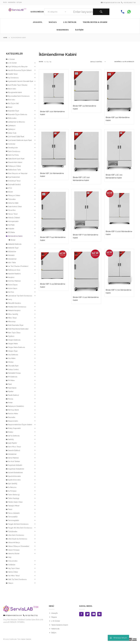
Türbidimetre (13, 532)
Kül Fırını (11, 292)
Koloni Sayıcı (13, 288)
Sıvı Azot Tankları (14, 461)
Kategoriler (37, 12)
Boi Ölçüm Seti (13, 103)
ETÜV (10, 188)
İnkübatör (11, 255)
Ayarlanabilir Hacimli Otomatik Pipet (21, 81)
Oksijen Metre (13, 344)
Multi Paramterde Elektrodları (18, 329)
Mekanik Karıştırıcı (14, 311)
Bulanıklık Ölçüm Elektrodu (18, 115)
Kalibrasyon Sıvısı (14, 270)
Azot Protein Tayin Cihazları (18, 85)
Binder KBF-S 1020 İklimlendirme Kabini (119, 233)
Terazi (10, 509)
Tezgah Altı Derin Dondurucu (18, 524)
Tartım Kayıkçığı (14, 498)
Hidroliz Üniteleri (14, 218)
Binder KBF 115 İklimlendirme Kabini (84, 107)
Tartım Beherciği (14, 495)
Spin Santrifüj (13, 484)
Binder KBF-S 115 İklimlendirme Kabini (53, 285)
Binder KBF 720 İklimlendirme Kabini (52, 175)
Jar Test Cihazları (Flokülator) (18, 266)
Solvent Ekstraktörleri (15, 473)
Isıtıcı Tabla (12, 263)
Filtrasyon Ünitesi (14, 196)
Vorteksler (12, 565)
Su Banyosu (12, 487)
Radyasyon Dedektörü (16, 406)
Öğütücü (11, 336)
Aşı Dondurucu (13, 78)
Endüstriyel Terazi (14, 181)
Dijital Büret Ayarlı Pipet (16, 159)
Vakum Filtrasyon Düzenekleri (19, 546)
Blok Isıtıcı (12, 100)
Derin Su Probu (13, 155)
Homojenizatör (13, 221)
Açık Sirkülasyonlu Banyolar (18, 67)
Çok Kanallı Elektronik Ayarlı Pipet (20, 140)
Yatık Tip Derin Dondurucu (17, 579)
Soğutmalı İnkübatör (15, 465)
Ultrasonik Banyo (14, 543)
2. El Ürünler (12, 63)
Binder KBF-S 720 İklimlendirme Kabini (118, 291)
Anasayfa (54, 613)
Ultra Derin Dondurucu (16, 535)
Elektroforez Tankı (14, 170)
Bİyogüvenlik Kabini (15, 92)
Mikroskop (12, 322)
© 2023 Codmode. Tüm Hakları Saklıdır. (17, 639)
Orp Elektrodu (13, 355)
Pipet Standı (12, 388)
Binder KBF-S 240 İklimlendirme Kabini (86, 299)
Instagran (99, 614)
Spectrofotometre (14, 476)
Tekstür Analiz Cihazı (15, 502)
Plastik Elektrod (13, 395)
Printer (10, 403)
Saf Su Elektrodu (14, 436)
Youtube (93, 614)
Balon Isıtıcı (12, 89)
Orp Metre (12, 358)
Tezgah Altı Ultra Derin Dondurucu (20, 528)
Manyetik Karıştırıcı (15, 303)
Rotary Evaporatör (14, 428)
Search (101, 12)
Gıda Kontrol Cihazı (15, 207)
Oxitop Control (13, 369)
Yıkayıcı (11, 583)
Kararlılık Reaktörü (14, 274)
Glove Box (12, 210)
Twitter (87, 614)
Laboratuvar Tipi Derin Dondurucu (20, 296)
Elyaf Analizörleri (14, 177)
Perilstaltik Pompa (14, 373)
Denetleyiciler (13, 148)
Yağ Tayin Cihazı (14, 568)
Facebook (81, 614)
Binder (13, 240)
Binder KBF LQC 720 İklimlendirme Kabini (114, 176)
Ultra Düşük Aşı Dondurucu (18, 539)
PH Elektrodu (13, 377)
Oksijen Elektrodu (14, 340)
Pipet (10, 384)
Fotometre (12, 199)
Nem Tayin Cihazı (14, 333)
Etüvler (10, 192)
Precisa (11, 399)
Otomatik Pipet (13, 366)
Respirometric (13, 421)
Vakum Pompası (14, 550)
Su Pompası (12, 491)
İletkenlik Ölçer (13, 248)
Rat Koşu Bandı (13, 410)
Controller (12, 144)
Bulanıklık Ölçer (14, 111)
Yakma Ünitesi (13, 572)
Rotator (11, 432)
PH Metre (11, 380)
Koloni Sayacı (13, 285)
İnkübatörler (12, 259)
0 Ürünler (11, 59)
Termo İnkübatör (14, 513)
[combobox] (56, 12)
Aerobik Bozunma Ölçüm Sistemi (20, 70)
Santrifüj (11, 439)
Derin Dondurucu (14, 151)
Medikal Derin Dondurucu (17, 307)
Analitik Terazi (13, 74)
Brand (10, 107)
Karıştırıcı (11, 277)
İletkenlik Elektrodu (15, 244)
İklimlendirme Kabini (15, 236)
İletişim (54, 633)
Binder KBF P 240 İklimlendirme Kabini (53, 239)
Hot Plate (11, 225)
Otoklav (11, 362)
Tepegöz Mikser (14, 506)
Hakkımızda (55, 629)
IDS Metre (11, 232)
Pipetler (11, 391)
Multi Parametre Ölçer (16, 325)
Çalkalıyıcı (12, 129)
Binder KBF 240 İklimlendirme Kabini (118, 119)
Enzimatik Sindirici (14, 185)
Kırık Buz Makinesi (14, 281)
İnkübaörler (12, 252)
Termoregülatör (14, 520)
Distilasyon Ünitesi (14, 166)
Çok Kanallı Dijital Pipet (16, 137)
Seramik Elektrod (14, 450)
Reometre (12, 417)
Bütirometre (12, 118)
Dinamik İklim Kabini (15, 162)
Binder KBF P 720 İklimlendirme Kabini (85, 236)
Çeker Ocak (12, 133)
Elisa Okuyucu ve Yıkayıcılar (18, 173)
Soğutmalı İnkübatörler (16, 469)
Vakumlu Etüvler (14, 554)
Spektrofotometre (14, 480)
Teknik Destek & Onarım (60, 625)
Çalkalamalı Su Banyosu (16, 122)
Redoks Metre (13, 414)
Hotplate (11, 229)
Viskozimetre (13, 561)
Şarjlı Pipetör (13, 443)
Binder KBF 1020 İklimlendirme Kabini (52, 113)
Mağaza (54, 617)
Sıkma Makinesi (13, 458)
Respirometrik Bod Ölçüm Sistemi (20, 425)
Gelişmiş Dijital (13, 203)
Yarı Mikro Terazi (14, 576)
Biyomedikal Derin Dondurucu (19, 96)
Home (5, 38)
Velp (10, 557)
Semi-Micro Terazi (14, 447)
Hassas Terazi (13, 214)
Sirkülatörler (12, 454)
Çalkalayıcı (12, 126)
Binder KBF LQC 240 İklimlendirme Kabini (81, 179)
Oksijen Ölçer (13, 351)
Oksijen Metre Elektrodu (17, 347)
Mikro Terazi (12, 318)
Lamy (10, 299)
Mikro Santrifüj (13, 314)
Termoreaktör (13, 517)
